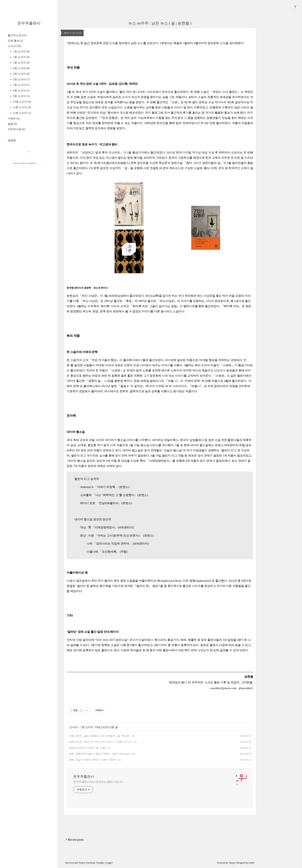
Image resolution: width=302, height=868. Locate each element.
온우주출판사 (29, 23)
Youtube (100, 863)
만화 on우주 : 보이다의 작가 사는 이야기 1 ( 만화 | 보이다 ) (101, 742)
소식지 (14, 46)
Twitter (82, 863)
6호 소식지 (21, 79)
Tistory (232, 863)
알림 (12, 124)
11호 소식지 (22, 107)
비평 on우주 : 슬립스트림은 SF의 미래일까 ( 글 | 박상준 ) (100, 736)
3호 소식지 (21, 63)
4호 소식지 (21, 68)
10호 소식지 (22, 102)
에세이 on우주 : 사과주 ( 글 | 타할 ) (88, 748)
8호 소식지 (21, 91)
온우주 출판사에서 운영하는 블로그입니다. (99, 782)
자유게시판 (16, 129)
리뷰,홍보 (15, 41)
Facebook (91, 863)
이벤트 (14, 119)
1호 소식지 (21, 52)
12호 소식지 (22, 113)
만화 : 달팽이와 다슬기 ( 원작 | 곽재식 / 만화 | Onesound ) (100, 754)
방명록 (12, 140)
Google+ (109, 863)
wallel (251, 863)
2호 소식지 (21, 57)
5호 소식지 (21, 74)
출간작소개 (17, 35)
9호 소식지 (21, 96)
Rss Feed (70, 863)
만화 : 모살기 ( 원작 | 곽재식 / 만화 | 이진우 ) (93, 760)
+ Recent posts (75, 840)
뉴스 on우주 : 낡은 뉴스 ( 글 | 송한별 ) (160, 23)
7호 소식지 (21, 85)
